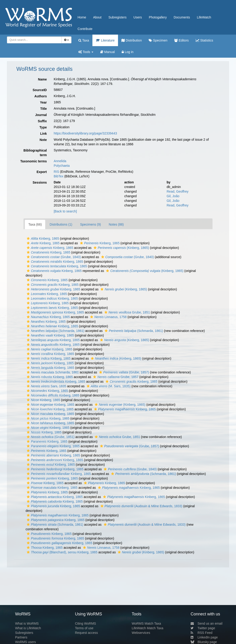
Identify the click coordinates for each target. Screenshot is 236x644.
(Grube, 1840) (53, 257)
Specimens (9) (90, 224)
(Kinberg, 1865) (121, 248)
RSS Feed (202, 633)
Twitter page (203, 628)
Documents (182, 17)
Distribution (132, 40)
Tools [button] (86, 52)
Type (43, 127)
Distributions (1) (61, 224)
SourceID (40, 90)
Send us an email (206, 623)
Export (42, 172)
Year (43, 102)
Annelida (60, 161)
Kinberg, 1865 (42, 239)
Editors (181, 40)
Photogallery (158, 17)
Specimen (158, 40)
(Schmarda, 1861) (55, 331)
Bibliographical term (35, 153)
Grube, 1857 (115, 377)
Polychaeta (62, 166)
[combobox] (34, 40)
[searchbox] (34, 40)
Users (138, 17)
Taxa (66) (35, 224)
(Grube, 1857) (123, 372)
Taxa (84, 40)
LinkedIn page (204, 637)
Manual (108, 52)
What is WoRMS (27, 623)
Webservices (141, 633)
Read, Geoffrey (178, 191)
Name (42, 79)
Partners (21, 637)
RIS (56, 172)
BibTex (59, 176)
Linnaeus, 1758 (108, 317)
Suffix (42, 121)
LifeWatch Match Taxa (148, 628)
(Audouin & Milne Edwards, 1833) (141, 506)
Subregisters (117, 17)
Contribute (85, 29)
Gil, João (173, 196)
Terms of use (84, 628)
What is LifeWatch (28, 628)
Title (43, 109)
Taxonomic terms (34, 161)
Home (82, 17)
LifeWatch (204, 17)
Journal (41, 115)
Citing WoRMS (86, 623)
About (97, 17)
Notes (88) (116, 224)
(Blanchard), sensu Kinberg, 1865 (62, 552)
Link (43, 134)
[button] (28, 239)
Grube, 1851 (127, 312)
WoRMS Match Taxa (146, 623)
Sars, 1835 (46, 386)
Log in (128, 52)
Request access (86, 633)
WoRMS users (25, 642)
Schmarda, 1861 (52, 372)
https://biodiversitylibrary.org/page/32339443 (85, 133)
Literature (105, 40)
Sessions (40, 182)
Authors (41, 96)
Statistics (204, 40)
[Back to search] (65, 211)
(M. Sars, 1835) (108, 386)
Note (43, 140)
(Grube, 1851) (50, 437)
